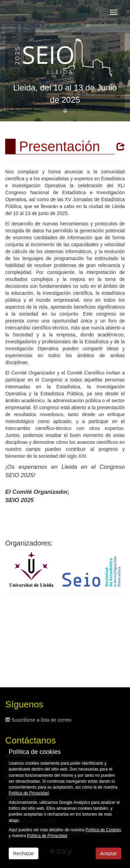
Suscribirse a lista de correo (38, 720)
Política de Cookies (103, 830)
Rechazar (24, 853)
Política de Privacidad (29, 793)
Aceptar (109, 853)
